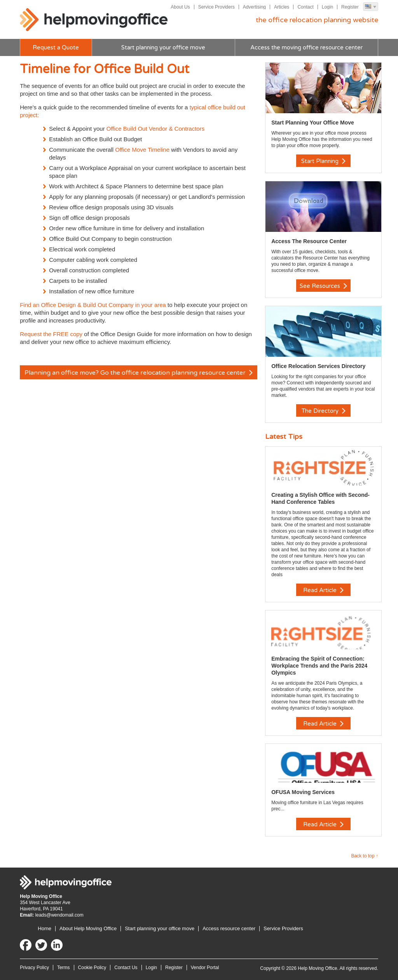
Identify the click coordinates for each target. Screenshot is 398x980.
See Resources (323, 286)
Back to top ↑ (364, 856)
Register (350, 7)
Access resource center (229, 928)
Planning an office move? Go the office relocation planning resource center (139, 373)
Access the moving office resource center (306, 47)
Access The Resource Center (309, 241)
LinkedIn (57, 945)
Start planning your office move (163, 47)
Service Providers (216, 7)
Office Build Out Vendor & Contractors (155, 129)
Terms (64, 968)
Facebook (26, 945)
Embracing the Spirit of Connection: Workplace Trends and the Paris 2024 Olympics (319, 666)
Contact (305, 7)
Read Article (323, 590)
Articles (282, 7)
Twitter (41, 945)
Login (327, 7)
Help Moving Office (94, 20)
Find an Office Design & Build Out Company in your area (93, 305)
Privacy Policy (34, 968)
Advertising (254, 7)
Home (45, 928)
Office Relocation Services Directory (318, 366)
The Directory (324, 411)
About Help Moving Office (88, 928)
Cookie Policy (92, 968)
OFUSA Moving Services (303, 792)
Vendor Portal (205, 968)
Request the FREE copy (52, 334)
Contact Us (126, 968)
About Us (180, 7)
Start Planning (323, 161)
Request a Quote (56, 47)
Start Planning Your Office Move (313, 123)
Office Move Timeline (142, 150)
